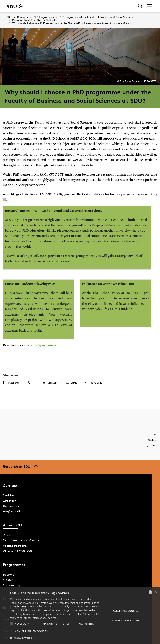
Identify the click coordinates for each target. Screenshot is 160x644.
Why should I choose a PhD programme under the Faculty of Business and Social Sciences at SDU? (71, 23)
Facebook (11, 383)
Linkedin (50, 383)
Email (71, 383)
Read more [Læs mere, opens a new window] (53, 618)
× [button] (156, 592)
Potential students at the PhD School (34, 20)
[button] (11, 624)
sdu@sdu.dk (12, 511)
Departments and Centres (22, 540)
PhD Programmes (44, 17)
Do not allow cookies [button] (126, 620)
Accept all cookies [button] (126, 611)
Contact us (11, 506)
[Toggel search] (140, 6)
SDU (9, 17)
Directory (9, 501)
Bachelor (9, 575)
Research (23, 17)
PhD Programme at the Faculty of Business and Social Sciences (96, 17)
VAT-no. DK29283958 (17, 551)
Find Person (11, 495)
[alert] (80, 616)
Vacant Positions (15, 546)
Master (8, 580)
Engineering (12, 585)
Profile (8, 535)
